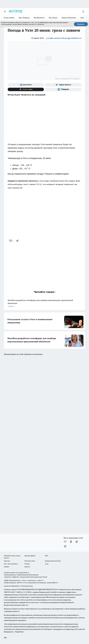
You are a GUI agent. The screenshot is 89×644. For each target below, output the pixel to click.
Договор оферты (30, 556)
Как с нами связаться (11, 564)
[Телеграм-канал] (63, 89)
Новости (27, 567)
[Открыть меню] (5, 11)
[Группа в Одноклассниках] (71, 542)
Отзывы (27, 564)
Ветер (39, 184)
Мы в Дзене (53, 18)
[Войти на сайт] (83, 11)
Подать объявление (69, 18)
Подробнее (19, 632)
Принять (81, 24)
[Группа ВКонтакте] (26, 85)
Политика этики (30, 561)
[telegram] (18, 241)
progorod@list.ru (52, 583)
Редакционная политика (53, 561)
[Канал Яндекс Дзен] (26, 89)
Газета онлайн (9, 18)
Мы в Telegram (24, 18)
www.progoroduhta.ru (22, 573)
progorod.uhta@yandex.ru (12, 586)
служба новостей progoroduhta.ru (64, 38)
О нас (47, 564)
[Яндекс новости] (63, 85)
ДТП (46, 556)
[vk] (11, 241)
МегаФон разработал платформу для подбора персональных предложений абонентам (44, 303)
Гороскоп (7, 561)
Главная (6, 567)
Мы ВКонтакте (39, 18)
